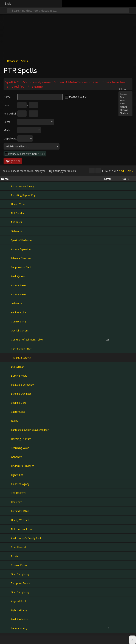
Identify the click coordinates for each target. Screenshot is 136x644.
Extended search (78, 97)
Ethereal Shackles (21, 258)
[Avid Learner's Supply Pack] (6, 538)
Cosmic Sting (18, 321)
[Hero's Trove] (6, 204)
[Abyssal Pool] (6, 601)
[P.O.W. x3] (6, 222)
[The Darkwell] (6, 493)
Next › (122, 171)
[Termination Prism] (6, 348)
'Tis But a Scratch (21, 358)
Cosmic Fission (20, 565)
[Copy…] (92, 171)
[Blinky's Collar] (6, 312)
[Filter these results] (98, 171)
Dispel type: (10, 138)
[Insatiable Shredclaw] (6, 385)
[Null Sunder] (6, 213)
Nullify (15, 421)
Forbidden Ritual (20, 511)
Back (8, 4)
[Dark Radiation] (6, 619)
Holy (125, 104)
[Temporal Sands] (6, 583)
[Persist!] (6, 556)
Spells (25, 61)
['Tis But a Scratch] (6, 357)
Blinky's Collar (19, 312)
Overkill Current (20, 330)
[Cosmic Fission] (6, 565)
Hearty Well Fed (20, 520)
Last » (130, 171)
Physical (125, 110)
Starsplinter (17, 367)
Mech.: (7, 130)
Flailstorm (17, 502)
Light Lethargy (19, 610)
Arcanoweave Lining (22, 186)
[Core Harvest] (6, 547)
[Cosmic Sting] (6, 321)
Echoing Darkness (21, 394)
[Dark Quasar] (6, 276)
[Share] (132, 11)
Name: (7, 97)
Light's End (17, 475)
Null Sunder (18, 213)
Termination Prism (22, 349)
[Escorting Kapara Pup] (6, 195)
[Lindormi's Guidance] (6, 466)
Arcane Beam (19, 285)
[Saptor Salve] (6, 412)
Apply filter (13, 161)
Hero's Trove (18, 204)
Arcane (125, 94)
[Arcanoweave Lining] (6, 186)
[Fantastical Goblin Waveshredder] (6, 430)
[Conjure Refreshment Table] (6, 339)
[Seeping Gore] (6, 403)
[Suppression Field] (6, 267)
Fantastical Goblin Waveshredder (30, 430)
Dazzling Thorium (21, 439)
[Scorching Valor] (6, 448)
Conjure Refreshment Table (27, 340)
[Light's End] (6, 475)
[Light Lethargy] (6, 610)
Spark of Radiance (21, 240)
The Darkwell (19, 493)
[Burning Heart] (6, 376)
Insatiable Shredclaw (23, 385)
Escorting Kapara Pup (23, 195)
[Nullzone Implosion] (6, 529)
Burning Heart (19, 376)
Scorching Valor (20, 448)
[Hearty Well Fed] (6, 520)
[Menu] (4, 11)
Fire (125, 97)
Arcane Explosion (21, 249)
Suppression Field (21, 267)
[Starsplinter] (6, 367)
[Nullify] (6, 421)
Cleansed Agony (20, 484)
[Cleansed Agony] (6, 484)
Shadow (125, 113)
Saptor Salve (18, 412)
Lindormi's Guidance (23, 466)
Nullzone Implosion (22, 529)
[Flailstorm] (6, 502)
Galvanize (16, 231)
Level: (7, 105)
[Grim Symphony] (6, 574)
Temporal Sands (20, 583)
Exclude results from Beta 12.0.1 (26, 154)
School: (123, 89)
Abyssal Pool (18, 601)
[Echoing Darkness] (6, 394)
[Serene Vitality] (6, 628)
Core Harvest (19, 547)
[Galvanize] (6, 231)
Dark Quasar (18, 276)
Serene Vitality (19, 628)
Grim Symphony (20, 574)
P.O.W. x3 (16, 222)
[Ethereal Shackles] (6, 258)
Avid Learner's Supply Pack (26, 538)
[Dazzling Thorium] (6, 439)
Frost (125, 101)
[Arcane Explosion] (6, 249)
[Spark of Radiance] (6, 240)
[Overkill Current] (6, 330)
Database (13, 61)
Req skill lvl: (10, 114)
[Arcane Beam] (6, 285)
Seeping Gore (19, 403)
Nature (125, 107)
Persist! (15, 556)
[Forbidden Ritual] (6, 511)
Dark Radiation (19, 619)
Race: (7, 122)
